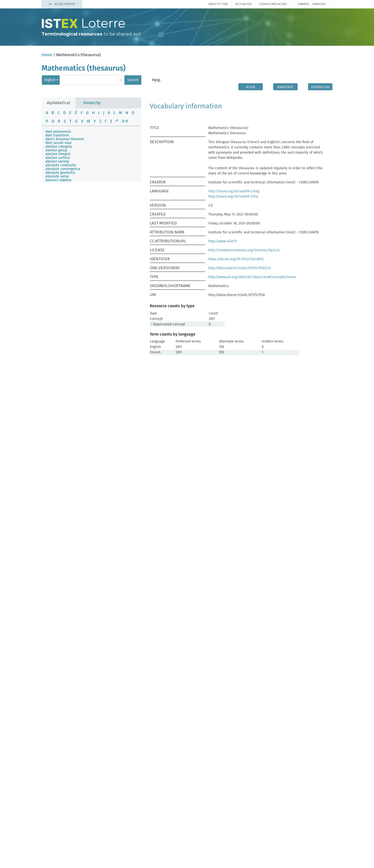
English (50, 80)
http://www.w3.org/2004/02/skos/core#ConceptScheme (252, 277)
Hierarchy (92, 103)
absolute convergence (63, 169)
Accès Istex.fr (62, 4)
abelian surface (58, 158)
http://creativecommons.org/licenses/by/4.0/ (244, 250)
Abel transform (57, 135)
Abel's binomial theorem (65, 139)
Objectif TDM (218, 4)
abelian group (56, 150)
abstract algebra (58, 180)
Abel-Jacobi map (58, 143)
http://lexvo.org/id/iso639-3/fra (233, 196)
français (319, 4)
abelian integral (58, 154)
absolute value (57, 176)
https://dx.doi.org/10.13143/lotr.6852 (236, 259)
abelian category (59, 147)
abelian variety (57, 161)
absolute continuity (61, 165)
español (304, 4)
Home (47, 55)
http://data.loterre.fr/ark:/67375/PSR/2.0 (240, 268)
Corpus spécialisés (273, 4)
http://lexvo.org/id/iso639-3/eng (234, 191)
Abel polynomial (58, 132)
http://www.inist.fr (223, 241)
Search (133, 80)
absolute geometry (60, 173)
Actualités (243, 4)
